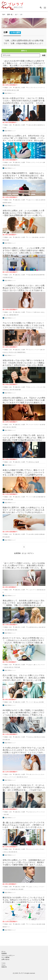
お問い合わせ (5, 959)
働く (38, 237)
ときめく (30, 887)
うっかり (30, 590)
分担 (37, 497)
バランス (35, 88)
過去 (14, 630)
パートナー (40, 88)
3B (29, 162)
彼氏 (13, 90)
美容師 (12, 165)
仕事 (5, 90)
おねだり (30, 665)
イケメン (33, 200)
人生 (32, 125)
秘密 (4, 927)
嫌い (5, 315)
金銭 (9, 203)
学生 (10, 352)
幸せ (42, 125)
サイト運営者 (5, 957)
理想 (13, 427)
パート (30, 237)
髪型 (22, 889)
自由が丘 (4, 967)
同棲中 (42, 497)
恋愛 (18, 90)
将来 (35, 737)
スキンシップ (7, 777)
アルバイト (31, 350)
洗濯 (11, 277)
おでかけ (30, 812)
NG (29, 312)
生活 (5, 240)
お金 (29, 200)
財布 (4, 537)
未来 (9, 740)
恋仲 (4, 740)
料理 (9, 277)
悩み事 (37, 462)
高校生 (24, 352)
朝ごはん (36, 702)
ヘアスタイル (6, 889)
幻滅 (12, 889)
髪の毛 (15, 852)
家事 (41, 275)
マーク (30, 924)
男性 (9, 165)
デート (35, 590)
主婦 (29, 125)
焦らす (26, 777)
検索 (44, 55)
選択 (6, 203)
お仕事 (30, 627)
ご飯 (34, 665)
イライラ (30, 497)
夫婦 (8, 90)
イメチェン (36, 887)
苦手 (17, 315)
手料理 (16, 667)
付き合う (39, 312)
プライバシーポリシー (8, 955)
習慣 (42, 702)
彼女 (10, 90)
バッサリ (36, 849)
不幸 (44, 387)
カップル (30, 88)
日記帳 (43, 924)
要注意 (18, 165)
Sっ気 (30, 774)
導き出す (39, 737)
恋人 (15, 90)
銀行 (9, 537)
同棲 (39, 497)
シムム (3, 963)
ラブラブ (36, 425)
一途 (40, 425)
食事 (19, 667)
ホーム (3, 952)
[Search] (41, 8)
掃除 (6, 277)
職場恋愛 (20, 352)
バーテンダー (39, 162)
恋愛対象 (11, 315)
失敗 (40, 590)
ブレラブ (21, 973)
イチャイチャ (35, 774)
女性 (41, 237)
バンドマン (33, 162)
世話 (29, 275)
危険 (4, 165)
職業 (15, 165)
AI (29, 737)
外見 (44, 200)
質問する (24, 51)
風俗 (16, 630)
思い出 (13, 352)
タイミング (31, 849)
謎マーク (7, 927)
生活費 (40, 534)
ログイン (31, 553)
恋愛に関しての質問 (20, 88)
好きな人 (6, 352)
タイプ (32, 312)
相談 (11, 630)
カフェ (35, 812)
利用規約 (4, 953)
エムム (3, 965)
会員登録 (17, 553)
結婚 (5, 128)
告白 (33, 627)
